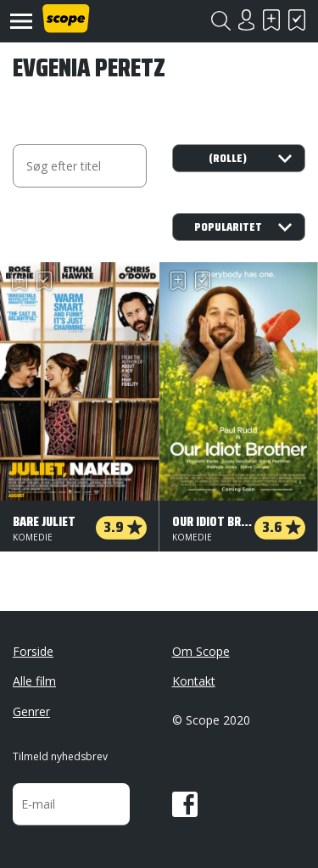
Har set (297, 20)
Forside (33, 651)
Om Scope (201, 651)
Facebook (185, 804)
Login (246, 20)
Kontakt (194, 681)
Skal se (271, 20)
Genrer (31, 711)
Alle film (34, 681)
